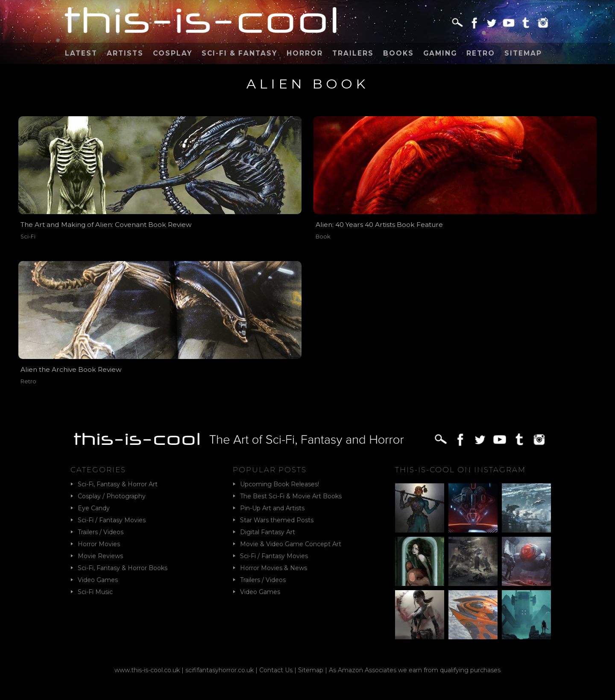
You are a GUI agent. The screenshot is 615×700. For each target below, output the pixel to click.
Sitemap (523, 53)
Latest (81, 53)
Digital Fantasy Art (268, 532)
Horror (305, 53)
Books (398, 53)
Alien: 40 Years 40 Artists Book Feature (379, 225)
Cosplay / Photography (112, 496)
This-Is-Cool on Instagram (460, 470)
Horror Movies (99, 544)
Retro (481, 53)
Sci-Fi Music (95, 592)
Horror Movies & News (274, 568)
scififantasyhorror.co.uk (220, 670)
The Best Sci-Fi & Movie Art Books (291, 496)
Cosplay (173, 53)
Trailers (353, 53)
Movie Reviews (100, 556)
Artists (125, 53)
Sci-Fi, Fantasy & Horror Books (123, 568)
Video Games (98, 580)
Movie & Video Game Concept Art (291, 544)
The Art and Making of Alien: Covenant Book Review (106, 225)
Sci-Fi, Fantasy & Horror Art (118, 484)
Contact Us (276, 670)
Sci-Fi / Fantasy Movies (112, 520)
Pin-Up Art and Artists (272, 508)
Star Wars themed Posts (277, 520)
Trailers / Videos (101, 532)
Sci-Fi (28, 237)
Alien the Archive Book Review (71, 369)
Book (323, 237)
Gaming (440, 53)
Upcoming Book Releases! (280, 484)
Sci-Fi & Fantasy (239, 53)
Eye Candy (94, 508)
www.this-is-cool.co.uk (147, 670)
